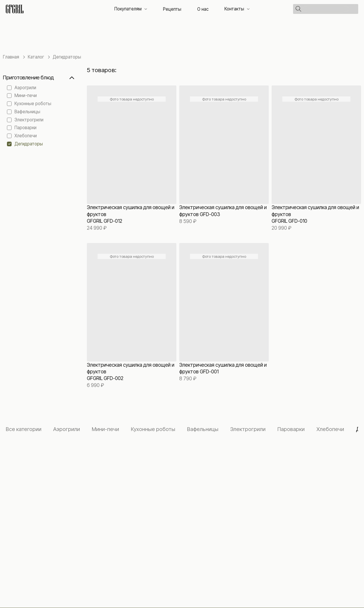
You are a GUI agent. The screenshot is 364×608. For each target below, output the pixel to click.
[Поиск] (330, 9)
